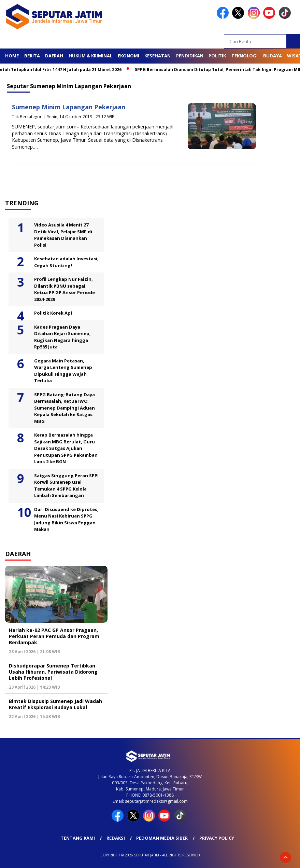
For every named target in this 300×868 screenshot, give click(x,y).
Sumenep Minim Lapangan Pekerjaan (69, 107)
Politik (217, 56)
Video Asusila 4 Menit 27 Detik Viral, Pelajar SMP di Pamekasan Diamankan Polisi (63, 235)
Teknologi (245, 56)
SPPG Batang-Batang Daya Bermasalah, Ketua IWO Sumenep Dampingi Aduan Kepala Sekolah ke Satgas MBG (65, 408)
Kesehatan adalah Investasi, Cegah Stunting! (66, 262)
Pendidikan (190, 56)
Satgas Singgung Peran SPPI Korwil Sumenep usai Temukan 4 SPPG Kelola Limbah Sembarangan (66, 486)
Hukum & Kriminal (90, 56)
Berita (32, 56)
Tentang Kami (78, 838)
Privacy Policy (217, 838)
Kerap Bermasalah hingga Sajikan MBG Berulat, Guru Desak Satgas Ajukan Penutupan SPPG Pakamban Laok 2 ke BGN (66, 448)
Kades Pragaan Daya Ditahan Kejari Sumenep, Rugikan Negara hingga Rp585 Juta (62, 337)
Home (12, 56)
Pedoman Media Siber (162, 838)
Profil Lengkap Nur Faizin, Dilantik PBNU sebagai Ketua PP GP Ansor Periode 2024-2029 (65, 289)
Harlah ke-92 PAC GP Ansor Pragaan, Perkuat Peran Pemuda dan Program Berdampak (54, 636)
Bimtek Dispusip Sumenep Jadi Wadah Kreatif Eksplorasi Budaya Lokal (55, 704)
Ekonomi (128, 56)
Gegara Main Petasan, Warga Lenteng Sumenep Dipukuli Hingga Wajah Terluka (63, 371)
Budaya (273, 56)
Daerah (54, 56)
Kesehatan (158, 56)
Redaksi (116, 838)
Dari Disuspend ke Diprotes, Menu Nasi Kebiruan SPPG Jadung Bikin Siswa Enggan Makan (66, 519)
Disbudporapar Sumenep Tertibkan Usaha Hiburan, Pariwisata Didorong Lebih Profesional (53, 672)
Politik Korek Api (53, 313)
